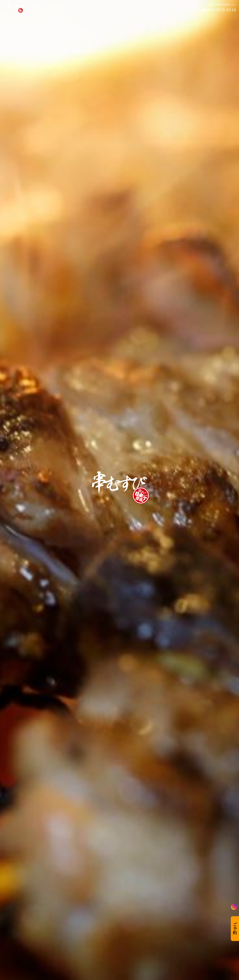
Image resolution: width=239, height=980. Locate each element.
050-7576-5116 (221, 10)
